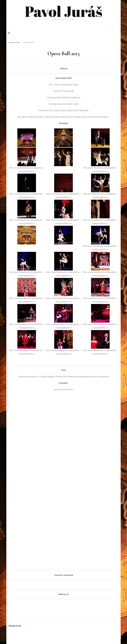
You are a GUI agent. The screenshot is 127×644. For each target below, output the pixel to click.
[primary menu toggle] (10, 33)
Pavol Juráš (63, 11)
